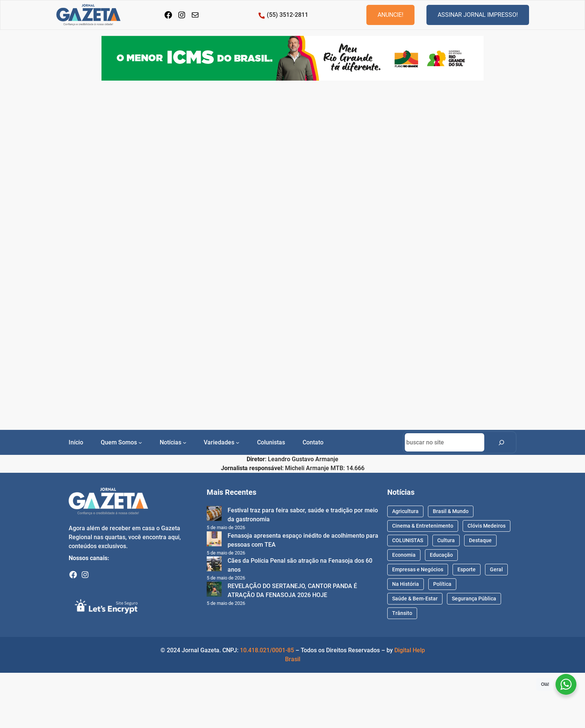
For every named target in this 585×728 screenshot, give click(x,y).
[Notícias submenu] (185, 443)
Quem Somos (119, 442)
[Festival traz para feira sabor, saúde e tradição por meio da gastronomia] (214, 515)
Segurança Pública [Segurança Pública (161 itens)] (474, 599)
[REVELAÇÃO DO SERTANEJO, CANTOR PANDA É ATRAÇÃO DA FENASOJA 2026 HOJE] (214, 590)
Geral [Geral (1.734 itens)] (496, 569)
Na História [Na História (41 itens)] (406, 584)
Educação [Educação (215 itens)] (441, 555)
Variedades (219, 442)
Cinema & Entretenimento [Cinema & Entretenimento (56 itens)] (423, 526)
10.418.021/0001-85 (267, 650)
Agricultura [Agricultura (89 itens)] (405, 511)
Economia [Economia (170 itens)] (404, 555)
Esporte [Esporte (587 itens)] (467, 569)
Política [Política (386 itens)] (442, 584)
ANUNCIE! (390, 15)
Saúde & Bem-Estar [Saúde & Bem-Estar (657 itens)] (415, 599)
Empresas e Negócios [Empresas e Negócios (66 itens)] (418, 569)
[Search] (501, 442)
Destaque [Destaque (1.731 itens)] (480, 540)
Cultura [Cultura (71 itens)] (446, 540)
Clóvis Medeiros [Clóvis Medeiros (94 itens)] (487, 526)
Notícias (171, 442)
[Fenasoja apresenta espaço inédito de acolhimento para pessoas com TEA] (214, 540)
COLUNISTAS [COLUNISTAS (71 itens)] (408, 540)
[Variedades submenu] (238, 443)
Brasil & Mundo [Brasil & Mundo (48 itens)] (451, 511)
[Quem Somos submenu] (140, 443)
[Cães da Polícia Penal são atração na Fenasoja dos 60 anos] (214, 565)
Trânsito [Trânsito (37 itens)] (402, 613)
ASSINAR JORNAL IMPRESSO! (478, 15)
